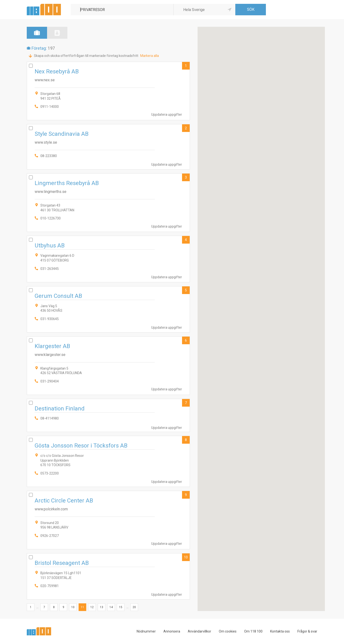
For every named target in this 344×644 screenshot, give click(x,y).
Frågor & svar (307, 631)
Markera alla (150, 56)
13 (102, 607)
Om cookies (228, 631)
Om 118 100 (253, 631)
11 (82, 607)
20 (134, 607)
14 (111, 607)
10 (186, 557)
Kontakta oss (280, 631)
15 (121, 607)
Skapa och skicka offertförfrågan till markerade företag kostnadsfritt (86, 56)
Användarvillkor (199, 631)
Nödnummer (146, 631)
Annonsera (172, 631)
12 (92, 607)
